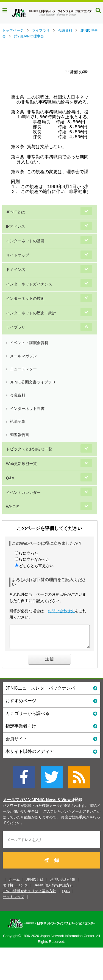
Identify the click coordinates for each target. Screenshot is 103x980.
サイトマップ (18, 255)
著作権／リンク (15, 889)
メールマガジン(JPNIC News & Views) (38, 804)
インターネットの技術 (25, 298)
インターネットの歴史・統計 (31, 313)
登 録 (52, 864)
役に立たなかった (34, 559)
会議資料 (65, 30)
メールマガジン (23, 356)
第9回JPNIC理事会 (29, 36)
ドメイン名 (16, 269)
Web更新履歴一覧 (22, 464)
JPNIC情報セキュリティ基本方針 (29, 895)
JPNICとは (16, 212)
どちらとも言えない (36, 566)
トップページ (13, 30)
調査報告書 (20, 435)
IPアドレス (16, 226)
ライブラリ (41, 30)
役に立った (29, 553)
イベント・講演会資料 (29, 343)
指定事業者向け (51, 730)
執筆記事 (18, 421)
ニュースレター (23, 369)
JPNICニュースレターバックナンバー (51, 692)
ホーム (14, 884)
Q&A (10, 478)
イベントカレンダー (23, 492)
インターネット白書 (27, 409)
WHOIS (13, 507)
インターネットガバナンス (29, 284)
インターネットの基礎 (25, 241)
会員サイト (51, 743)
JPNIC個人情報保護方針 (54, 889)
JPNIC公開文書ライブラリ (33, 382)
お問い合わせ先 (61, 611)
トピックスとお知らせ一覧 (29, 449)
